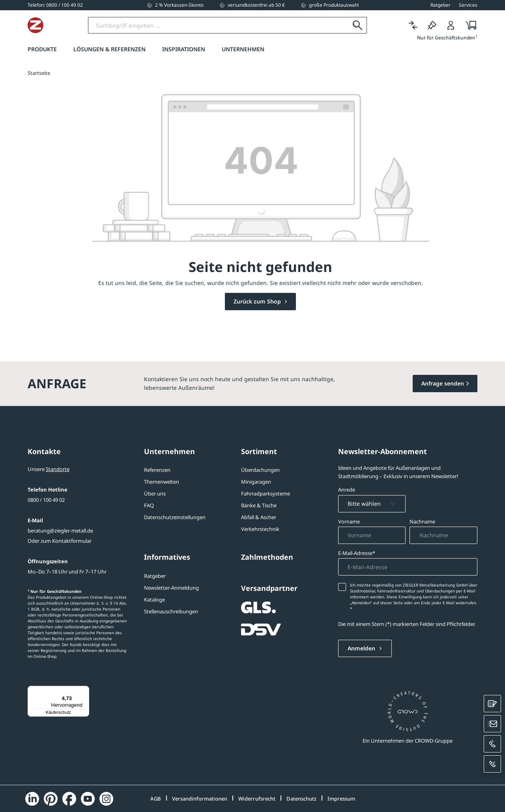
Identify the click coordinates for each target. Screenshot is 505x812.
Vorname (349, 521)
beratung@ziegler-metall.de (60, 531)
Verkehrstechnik (260, 529)
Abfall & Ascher (259, 517)
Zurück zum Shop (258, 301)
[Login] (451, 25)
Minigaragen (256, 482)
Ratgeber (155, 576)
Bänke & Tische (259, 505)
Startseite (39, 73)
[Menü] (84, 691)
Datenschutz (301, 799)
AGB (156, 799)
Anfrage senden (443, 383)
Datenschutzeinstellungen (175, 517)
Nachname (422, 521)
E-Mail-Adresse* (357, 553)
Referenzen (157, 470)
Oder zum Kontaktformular (60, 541)
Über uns (155, 494)
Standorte (58, 469)
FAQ (149, 505)
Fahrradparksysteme (266, 494)
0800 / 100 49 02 (46, 500)
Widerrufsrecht (257, 799)
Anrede (347, 490)
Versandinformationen (200, 799)
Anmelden (362, 648)
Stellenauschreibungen (171, 611)
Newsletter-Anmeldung (171, 588)
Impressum (341, 799)
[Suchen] (358, 25)
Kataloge (154, 600)
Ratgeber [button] (440, 5)
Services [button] (468, 5)
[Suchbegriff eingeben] (250, 25)
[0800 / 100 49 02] (55, 5)
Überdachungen (260, 470)
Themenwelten (162, 482)
